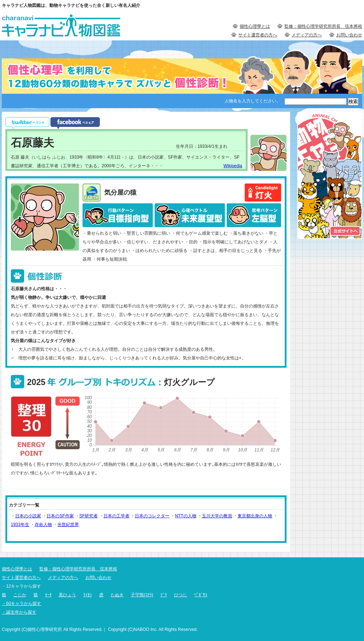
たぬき (117, 595)
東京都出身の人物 (255, 516)
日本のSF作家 (60, 516)
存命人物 (43, 525)
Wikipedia (233, 166)
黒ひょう (67, 595)
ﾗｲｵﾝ (88, 595)
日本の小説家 (28, 516)
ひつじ (181, 595)
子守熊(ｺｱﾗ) (142, 595)
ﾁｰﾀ (48, 595)
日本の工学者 (116, 516)
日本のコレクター (152, 516)
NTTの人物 (185, 516)
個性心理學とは (255, 26)
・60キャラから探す (21, 604)
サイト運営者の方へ (258, 35)
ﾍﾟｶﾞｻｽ (201, 595)
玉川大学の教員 (217, 516)
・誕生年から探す (19, 612)
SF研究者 (88, 516)
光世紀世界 (68, 525)
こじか (20, 595)
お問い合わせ (349, 35)
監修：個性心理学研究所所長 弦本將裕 (323, 26)
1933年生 (20, 525)
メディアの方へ (307, 35)
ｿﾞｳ (164, 595)
